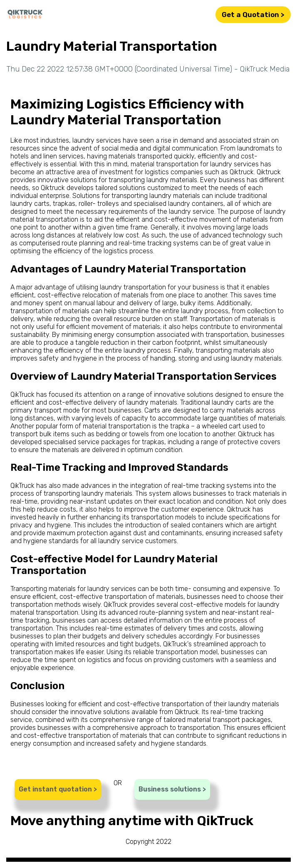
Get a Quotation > (253, 15)
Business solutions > (172, 789)
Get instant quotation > (58, 789)
